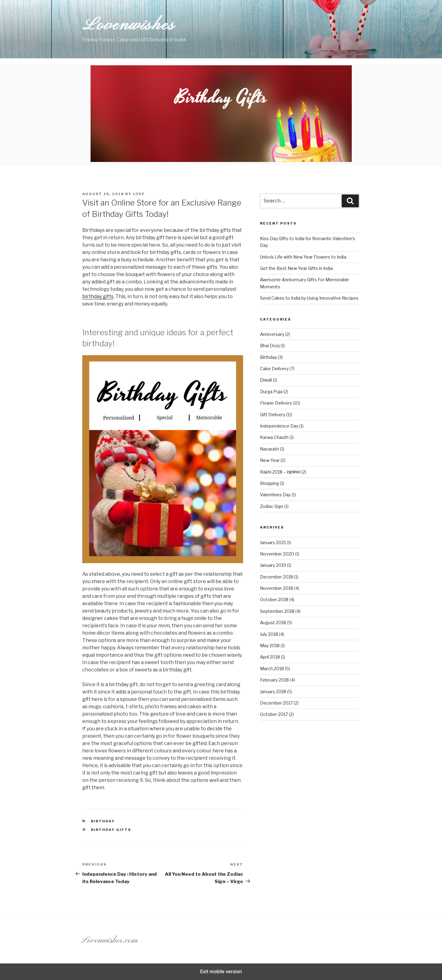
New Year (270, 460)
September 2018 (277, 611)
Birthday (103, 821)
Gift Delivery (273, 415)
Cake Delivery (274, 369)
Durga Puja (271, 392)
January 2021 (273, 542)
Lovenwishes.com (109, 940)
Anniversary (272, 334)
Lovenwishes (129, 25)
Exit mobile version (221, 972)
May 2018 (270, 646)
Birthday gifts (111, 830)
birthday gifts (98, 296)
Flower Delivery (276, 403)
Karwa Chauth (274, 437)
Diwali (266, 380)
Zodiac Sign (272, 506)
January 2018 (273, 692)
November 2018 (277, 588)
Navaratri (269, 449)
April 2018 (270, 657)
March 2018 (272, 669)
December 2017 (276, 703)
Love (139, 194)
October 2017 (274, 714)
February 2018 (274, 680)
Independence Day (279, 426)
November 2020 (277, 554)
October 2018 (274, 600)
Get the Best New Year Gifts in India (296, 268)
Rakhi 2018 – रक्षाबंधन (280, 472)
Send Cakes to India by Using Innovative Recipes (309, 298)
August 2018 (273, 623)
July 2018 (269, 634)
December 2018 (277, 577)
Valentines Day (275, 495)
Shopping (269, 483)
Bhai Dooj (270, 346)
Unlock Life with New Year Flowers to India (303, 257)
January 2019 (273, 565)
